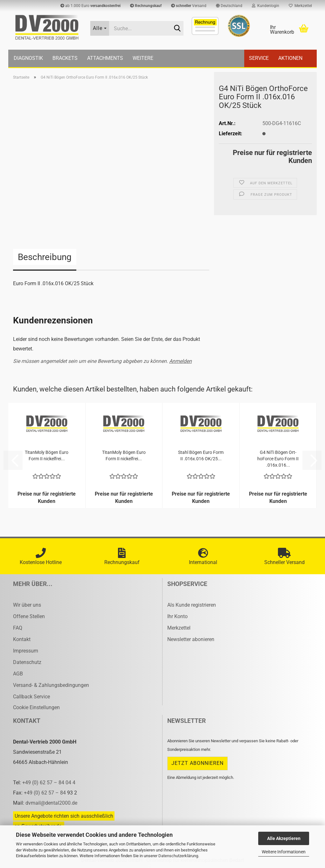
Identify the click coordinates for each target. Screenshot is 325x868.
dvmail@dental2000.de (51, 803)
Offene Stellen (29, 616)
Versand (189, 6)
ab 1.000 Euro (90, 6)
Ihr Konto (177, 616)
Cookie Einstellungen (36, 707)
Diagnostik (28, 58)
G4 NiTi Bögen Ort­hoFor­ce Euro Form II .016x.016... (278, 459)
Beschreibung (45, 257)
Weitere (143, 58)
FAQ (18, 628)
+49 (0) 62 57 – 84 (45, 793)
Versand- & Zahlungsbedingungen (51, 685)
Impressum (26, 651)
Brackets (65, 58)
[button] (229, 6)
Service (259, 58)
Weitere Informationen (284, 852)
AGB (18, 674)
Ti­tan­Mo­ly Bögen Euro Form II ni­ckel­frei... (47, 455)
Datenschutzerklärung (178, 856)
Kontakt (22, 639)
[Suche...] (100, 28)
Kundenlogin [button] (266, 6)
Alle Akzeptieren (284, 838)
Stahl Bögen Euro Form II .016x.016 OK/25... (201, 455)
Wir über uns (27, 605)
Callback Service (31, 697)
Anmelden (180, 361)
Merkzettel (300, 6)
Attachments (105, 58)
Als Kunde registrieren (192, 605)
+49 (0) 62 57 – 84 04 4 (49, 783)
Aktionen (290, 58)
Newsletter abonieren (191, 639)
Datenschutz (27, 662)
